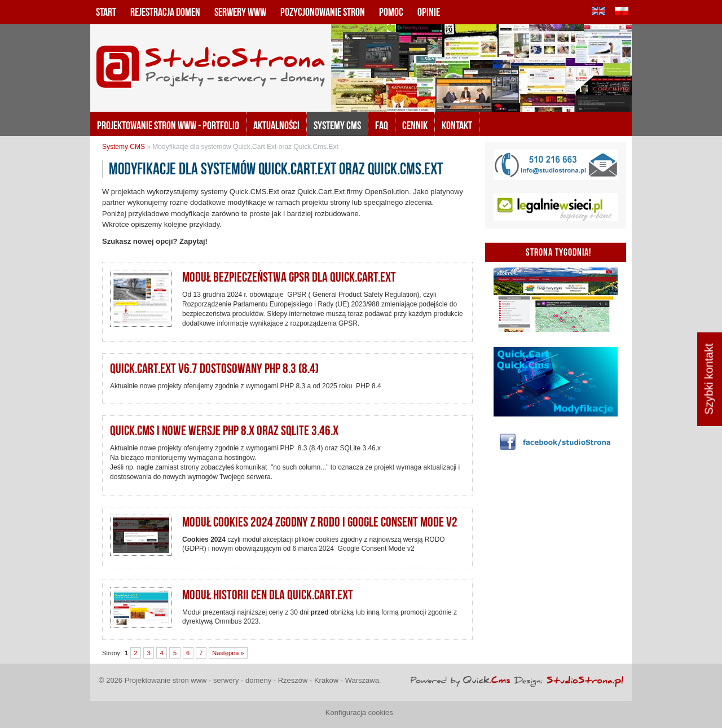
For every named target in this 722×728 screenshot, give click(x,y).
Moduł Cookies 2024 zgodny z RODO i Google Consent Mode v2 (320, 522)
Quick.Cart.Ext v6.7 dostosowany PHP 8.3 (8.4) (214, 369)
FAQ (382, 125)
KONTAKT (457, 125)
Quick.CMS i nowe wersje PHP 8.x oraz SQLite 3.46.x (224, 431)
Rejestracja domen (165, 12)
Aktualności (276, 125)
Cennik (415, 125)
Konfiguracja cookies (359, 712)
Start (106, 12)
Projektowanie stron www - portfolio (168, 125)
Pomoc (391, 12)
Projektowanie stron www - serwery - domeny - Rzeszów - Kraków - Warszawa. (253, 680)
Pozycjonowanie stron (323, 12)
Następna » (228, 653)
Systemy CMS (337, 125)
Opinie (429, 12)
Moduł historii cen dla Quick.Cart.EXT (268, 595)
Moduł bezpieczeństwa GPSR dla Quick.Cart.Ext (289, 277)
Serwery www (240, 12)
